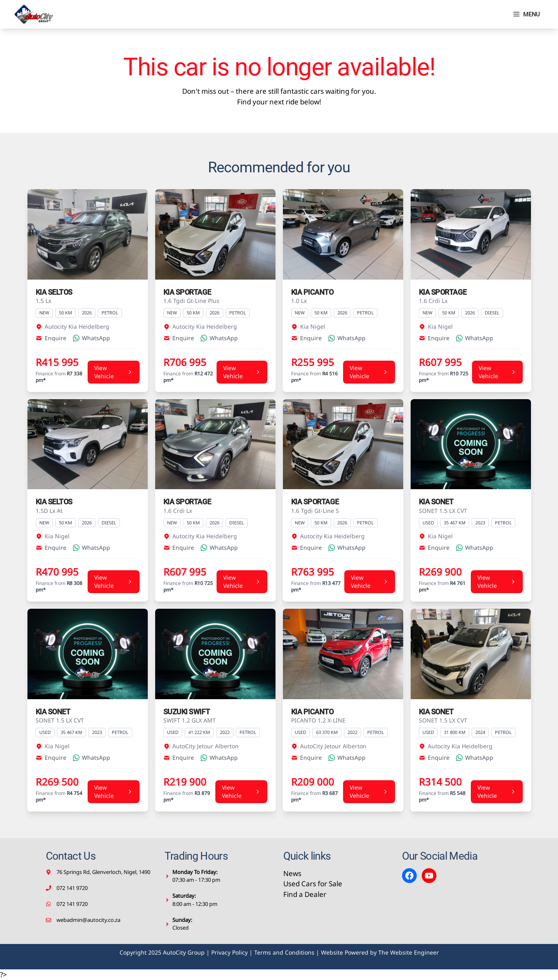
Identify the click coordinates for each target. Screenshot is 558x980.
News (292, 873)
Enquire (51, 338)
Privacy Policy (229, 952)
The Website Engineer (409, 952)
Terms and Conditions (284, 952)
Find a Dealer (305, 894)
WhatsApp (91, 338)
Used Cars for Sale (313, 884)
